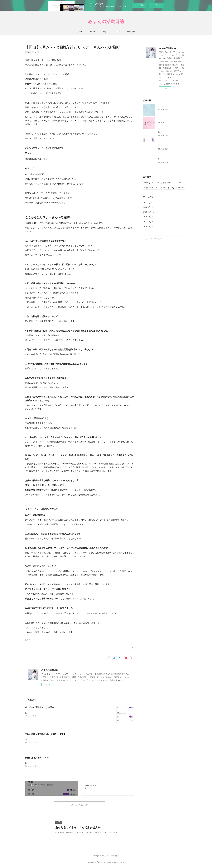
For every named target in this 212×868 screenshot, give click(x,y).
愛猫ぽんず (151, 188)
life (181, 188)
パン (178, 183)
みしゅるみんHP (79, 806)
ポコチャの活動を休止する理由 (39, 707)
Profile (93, 32)
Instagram (131, 32)
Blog (104, 32)
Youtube (117, 32)
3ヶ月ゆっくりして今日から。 (170, 106)
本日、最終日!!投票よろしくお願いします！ (45, 734)
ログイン (157, 5)
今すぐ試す (139, 5)
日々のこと (167, 188)
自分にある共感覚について (37, 758)
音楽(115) (28, 640)
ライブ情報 (164, 183)
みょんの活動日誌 (106, 21)
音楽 (149, 183)
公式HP (80, 32)
